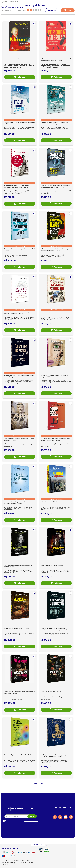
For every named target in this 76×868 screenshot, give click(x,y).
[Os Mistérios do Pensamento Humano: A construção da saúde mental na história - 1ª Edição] (56, 242)
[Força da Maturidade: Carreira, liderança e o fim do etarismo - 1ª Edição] (20, 558)
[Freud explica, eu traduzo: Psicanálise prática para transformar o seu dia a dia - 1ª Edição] (56, 748)
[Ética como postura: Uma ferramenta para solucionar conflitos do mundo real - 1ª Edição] (56, 431)
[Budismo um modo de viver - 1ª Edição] (56, 684)
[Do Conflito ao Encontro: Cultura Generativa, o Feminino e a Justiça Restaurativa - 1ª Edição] (20, 305)
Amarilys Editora (13, 2)
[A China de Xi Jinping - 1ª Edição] (56, 495)
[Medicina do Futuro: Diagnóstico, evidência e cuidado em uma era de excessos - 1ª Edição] (20, 495)
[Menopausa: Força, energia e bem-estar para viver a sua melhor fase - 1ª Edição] (20, 684)
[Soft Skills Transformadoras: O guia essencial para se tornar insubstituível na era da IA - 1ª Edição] (56, 178)
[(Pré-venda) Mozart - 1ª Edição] (20, 52)
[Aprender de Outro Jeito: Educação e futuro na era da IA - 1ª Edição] (20, 242)
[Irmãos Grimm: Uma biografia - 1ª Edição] (56, 558)
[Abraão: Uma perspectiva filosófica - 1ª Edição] (20, 621)
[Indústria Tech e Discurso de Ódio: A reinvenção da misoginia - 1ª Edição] (56, 368)
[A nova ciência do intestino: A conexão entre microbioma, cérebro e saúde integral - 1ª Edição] (56, 621)
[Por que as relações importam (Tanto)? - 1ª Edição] (20, 748)
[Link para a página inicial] (4, 2)
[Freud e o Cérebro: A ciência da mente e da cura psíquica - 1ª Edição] (20, 115)
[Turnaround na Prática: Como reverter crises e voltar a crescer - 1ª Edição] (20, 368)
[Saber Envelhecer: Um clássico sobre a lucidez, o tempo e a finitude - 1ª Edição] (20, 431)
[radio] (29, 10)
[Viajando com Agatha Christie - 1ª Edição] (56, 305)
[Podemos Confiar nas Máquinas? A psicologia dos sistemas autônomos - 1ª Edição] (56, 115)
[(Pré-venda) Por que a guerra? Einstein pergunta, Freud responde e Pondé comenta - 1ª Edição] (56, 52)
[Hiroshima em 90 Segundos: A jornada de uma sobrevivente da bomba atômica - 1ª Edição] (20, 178)
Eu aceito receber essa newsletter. (15, 821)
